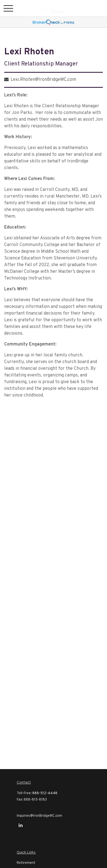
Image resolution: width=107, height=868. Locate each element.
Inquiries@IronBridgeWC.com (39, 816)
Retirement (26, 863)
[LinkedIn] (20, 825)
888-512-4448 (45, 793)
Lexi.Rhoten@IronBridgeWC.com (43, 80)
